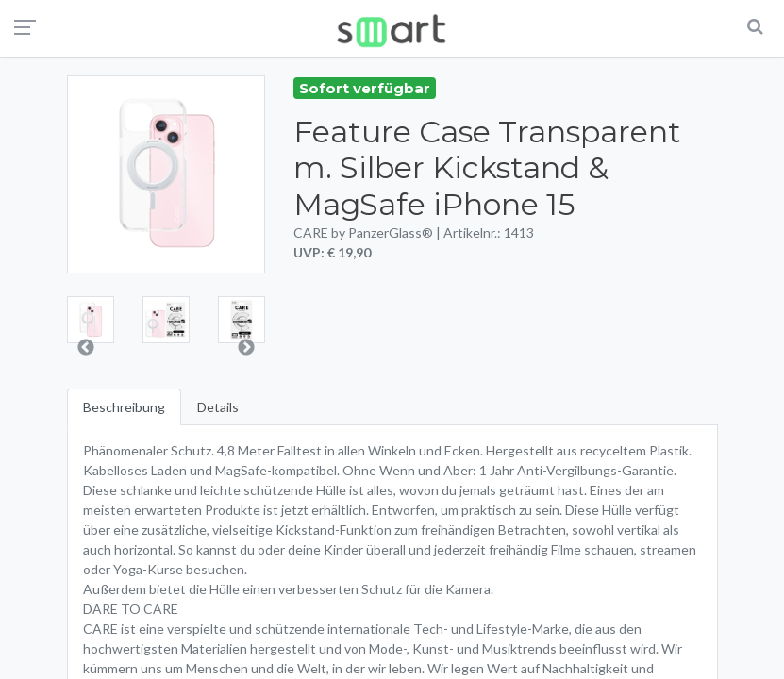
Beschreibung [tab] (124, 407)
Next (246, 348)
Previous (86, 348)
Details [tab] (218, 407)
